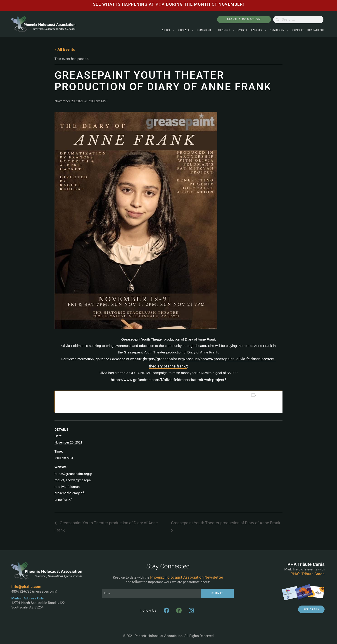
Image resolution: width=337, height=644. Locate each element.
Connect (226, 30)
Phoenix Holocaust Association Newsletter (187, 577)
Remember (206, 30)
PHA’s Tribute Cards (308, 574)
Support (298, 30)
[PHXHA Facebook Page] (166, 611)
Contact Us (316, 30)
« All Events (65, 49)
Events (243, 30)
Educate (186, 30)
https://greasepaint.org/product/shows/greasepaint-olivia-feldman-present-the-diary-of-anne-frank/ (73, 487)
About (168, 30)
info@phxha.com (26, 587)
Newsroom (279, 30)
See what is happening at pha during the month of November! (169, 4)
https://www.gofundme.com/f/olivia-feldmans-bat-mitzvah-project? (168, 380)
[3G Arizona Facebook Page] (179, 611)
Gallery (259, 30)
